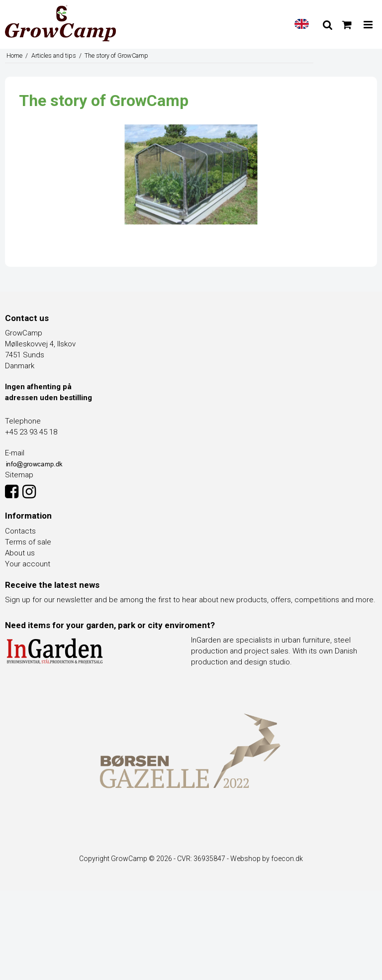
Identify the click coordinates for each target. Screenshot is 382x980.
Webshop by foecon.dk (267, 859)
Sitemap (19, 475)
